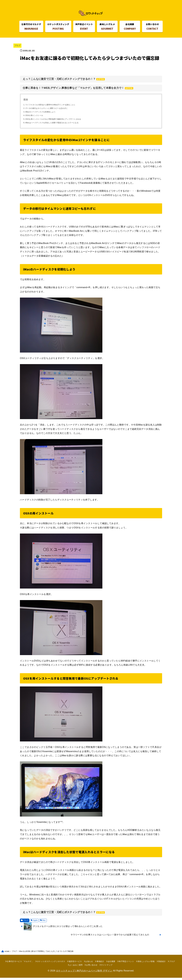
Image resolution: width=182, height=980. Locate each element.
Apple (35, 923)
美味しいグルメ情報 (146, 964)
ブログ (17, 48)
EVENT (84, 27)
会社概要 (111, 964)
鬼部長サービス (75, 964)
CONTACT (152, 27)
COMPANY (130, 27)
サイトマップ (107, 967)
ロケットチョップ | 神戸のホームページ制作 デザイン (84, 973)
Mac (44, 923)
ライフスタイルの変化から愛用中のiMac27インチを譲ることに (50, 107)
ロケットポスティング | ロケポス (51, 964)
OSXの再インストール (34, 118)
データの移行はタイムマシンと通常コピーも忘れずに (46, 111)
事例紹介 (100, 964)
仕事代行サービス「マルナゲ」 (20, 964)
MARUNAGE (31, 27)
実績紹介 (162, 964)
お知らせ (89, 964)
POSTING (58, 27)
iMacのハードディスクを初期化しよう (40, 114)
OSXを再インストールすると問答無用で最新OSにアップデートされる (53, 121)
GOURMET (107, 27)
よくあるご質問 (76, 967)
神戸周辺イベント (126, 964)
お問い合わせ (92, 967)
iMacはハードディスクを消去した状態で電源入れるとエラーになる (52, 125)
